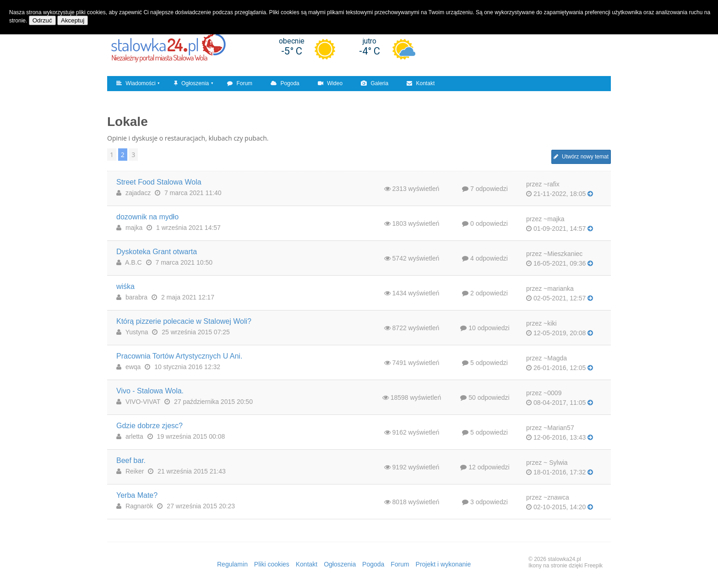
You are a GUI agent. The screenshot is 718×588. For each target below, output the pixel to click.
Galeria (375, 83)
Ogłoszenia (191, 83)
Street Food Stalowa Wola (159, 182)
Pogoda (285, 83)
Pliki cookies (272, 564)
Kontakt (421, 83)
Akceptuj (73, 20)
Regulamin (232, 564)
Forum (240, 83)
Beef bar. (131, 460)
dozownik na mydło (147, 217)
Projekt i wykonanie (443, 564)
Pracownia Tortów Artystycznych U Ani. (179, 356)
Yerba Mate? (137, 495)
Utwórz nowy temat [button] (581, 157)
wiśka (125, 286)
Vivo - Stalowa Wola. (150, 391)
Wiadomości (136, 83)
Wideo (330, 83)
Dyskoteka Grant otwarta (157, 252)
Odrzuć (42, 20)
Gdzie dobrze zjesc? (150, 426)
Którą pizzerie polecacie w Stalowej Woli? (184, 321)
